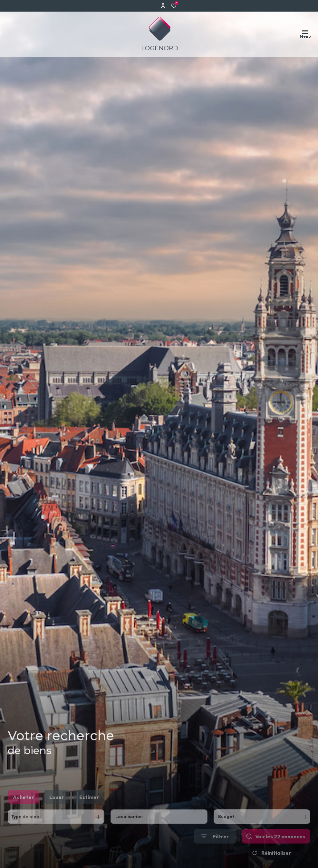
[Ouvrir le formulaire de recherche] (215, 847)
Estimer (89, 808)
